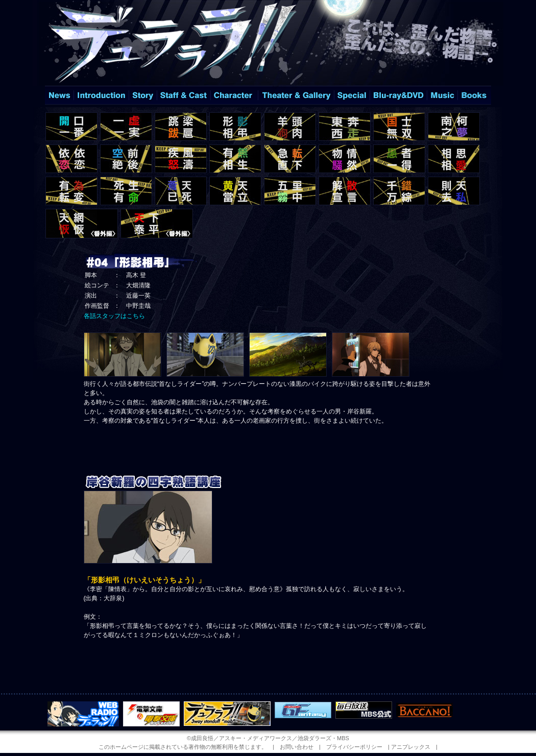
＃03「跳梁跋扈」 (181, 127)
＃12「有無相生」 (235, 159)
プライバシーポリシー (354, 747)
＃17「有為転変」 (71, 191)
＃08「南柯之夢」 (454, 127)
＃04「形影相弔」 (235, 127)
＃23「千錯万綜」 (399, 191)
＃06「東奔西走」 (345, 127)
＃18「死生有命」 (126, 191)
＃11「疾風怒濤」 (181, 159)
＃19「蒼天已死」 (181, 191)
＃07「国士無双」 (399, 127)
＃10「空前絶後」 (126, 159)
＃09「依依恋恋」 (71, 159)
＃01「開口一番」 (71, 127)
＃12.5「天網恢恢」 (82, 224)
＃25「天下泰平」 (157, 224)
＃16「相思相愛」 (454, 159)
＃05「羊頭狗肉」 (290, 127)
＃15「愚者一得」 (399, 159)
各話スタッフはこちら (114, 316)
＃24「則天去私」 (454, 191)
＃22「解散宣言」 (345, 191)
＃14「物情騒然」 (345, 159)
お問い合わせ (297, 747)
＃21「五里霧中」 (290, 191)
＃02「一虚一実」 (126, 127)
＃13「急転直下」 (290, 159)
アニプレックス (411, 747)
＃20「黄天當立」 (235, 191)
